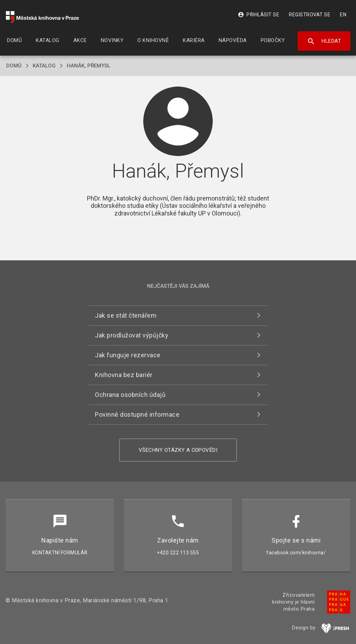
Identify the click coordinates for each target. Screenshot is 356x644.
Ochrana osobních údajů (130, 395)
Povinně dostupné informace (137, 414)
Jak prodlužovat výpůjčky (132, 335)
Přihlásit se (258, 15)
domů (14, 66)
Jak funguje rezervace (128, 355)
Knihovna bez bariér (124, 375)
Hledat (324, 41)
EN (343, 15)
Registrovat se (310, 15)
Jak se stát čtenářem (126, 315)
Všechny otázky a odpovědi (178, 450)
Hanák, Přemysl (88, 66)
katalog (44, 66)
